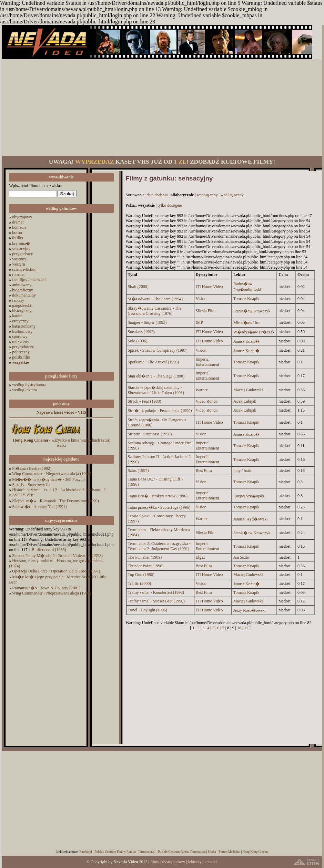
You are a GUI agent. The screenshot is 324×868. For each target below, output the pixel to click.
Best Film (204, 471)
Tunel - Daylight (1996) (148, 610)
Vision (201, 299)
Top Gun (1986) (141, 575)
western (18, 264)
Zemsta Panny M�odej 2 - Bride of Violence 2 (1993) (57, 556)
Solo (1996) (138, 341)
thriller (18, 238)
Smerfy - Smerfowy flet (32, 485)
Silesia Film (206, 311)
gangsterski (22, 306)
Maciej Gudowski (248, 390)
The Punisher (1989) (145, 557)
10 (239, 628)
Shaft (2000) (138, 287)
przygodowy (22, 254)
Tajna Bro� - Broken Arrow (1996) (158, 496)
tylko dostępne (170, 205)
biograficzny (23, 290)
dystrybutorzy (174, 862)
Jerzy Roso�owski (250, 610)
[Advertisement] (162, 107)
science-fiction (24, 269)
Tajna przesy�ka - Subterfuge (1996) (159, 507)
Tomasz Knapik (246, 299)
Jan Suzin (241, 557)
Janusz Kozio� (246, 341)
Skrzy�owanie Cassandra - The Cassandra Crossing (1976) (155, 311)
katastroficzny (24, 326)
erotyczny (20, 321)
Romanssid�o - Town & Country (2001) (46, 588)
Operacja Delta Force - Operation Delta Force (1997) (56, 571)
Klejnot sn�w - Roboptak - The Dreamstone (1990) (55, 501)
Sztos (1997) (138, 471)
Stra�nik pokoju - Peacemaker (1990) (160, 411)
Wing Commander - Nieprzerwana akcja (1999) (52, 474)
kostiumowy (22, 331)
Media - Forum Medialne (224, 852)
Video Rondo (207, 401)
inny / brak (242, 471)
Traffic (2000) (140, 583)
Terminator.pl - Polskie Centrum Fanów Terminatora (172, 852)
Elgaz (200, 557)
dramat (18, 222)
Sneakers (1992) (141, 332)
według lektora (24, 390)
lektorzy (195, 862)
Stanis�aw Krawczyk (252, 311)
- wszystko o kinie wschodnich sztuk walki (61, 443)
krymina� (21, 244)
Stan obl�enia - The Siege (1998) (156, 376)
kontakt (211, 862)
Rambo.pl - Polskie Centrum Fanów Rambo (108, 852)
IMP (199, 322)
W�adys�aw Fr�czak (254, 332)
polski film (21, 357)
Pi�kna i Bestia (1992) (32, 468)
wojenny (19, 259)
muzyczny (21, 342)
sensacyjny (21, 249)
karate (17, 316)
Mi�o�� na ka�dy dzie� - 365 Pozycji (48, 479)
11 (246, 628)
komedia (19, 227)
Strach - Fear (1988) (145, 401)
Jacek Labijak (245, 401)
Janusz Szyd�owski (251, 519)
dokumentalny (24, 295)
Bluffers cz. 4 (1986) (49, 550)
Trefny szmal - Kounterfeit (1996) (156, 592)
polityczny (21, 352)
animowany (22, 285)
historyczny (22, 311)
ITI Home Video (209, 287)
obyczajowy (22, 217)
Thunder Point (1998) (146, 566)
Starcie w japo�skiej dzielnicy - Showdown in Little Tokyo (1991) (156, 390)
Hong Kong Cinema (255, 852)
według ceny (207, 195)
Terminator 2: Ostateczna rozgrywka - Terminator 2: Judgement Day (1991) (159, 546)
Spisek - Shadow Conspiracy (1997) (158, 350)
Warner (202, 390)
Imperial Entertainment (207, 362)
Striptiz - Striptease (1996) (150, 434)
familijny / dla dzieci (29, 280)
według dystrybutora (29, 385)
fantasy (18, 300)
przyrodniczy (23, 347)
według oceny (232, 195)
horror (17, 232)
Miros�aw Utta (247, 323)
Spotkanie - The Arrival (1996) (153, 362)
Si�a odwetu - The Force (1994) (155, 299)
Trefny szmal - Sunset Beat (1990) (156, 601)
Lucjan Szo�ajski (249, 496)
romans (18, 275)
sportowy (20, 337)
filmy (155, 862)
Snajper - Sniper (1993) (147, 322)
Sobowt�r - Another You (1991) (39, 507)
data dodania (157, 195)
